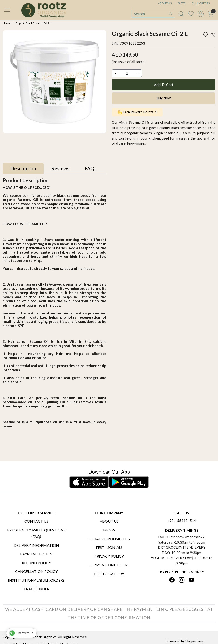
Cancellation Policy (36, 571)
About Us (109, 521)
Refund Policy (36, 563)
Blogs (109, 530)
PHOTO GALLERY (109, 574)
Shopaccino (194, 641)
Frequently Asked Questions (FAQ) (36, 533)
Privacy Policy (109, 556)
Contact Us (36, 521)
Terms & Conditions (109, 565)
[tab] (23, 168)
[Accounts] (201, 14)
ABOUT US (165, 3)
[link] (181, 14)
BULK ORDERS (199, 3)
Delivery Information (36, 545)
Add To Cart (164, 85)
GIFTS (180, 3)
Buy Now (164, 98)
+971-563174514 (182, 521)
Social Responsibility (109, 539)
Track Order (36, 589)
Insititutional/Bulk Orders (36, 580)
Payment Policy (36, 554)
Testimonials (109, 547)
